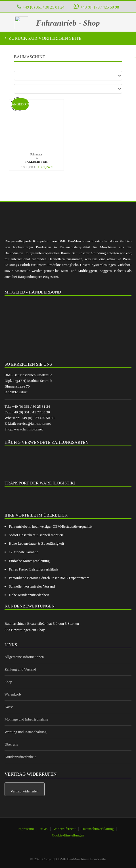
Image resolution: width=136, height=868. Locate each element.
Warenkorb (13, 694)
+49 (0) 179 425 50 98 (38, 418)
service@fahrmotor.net (34, 423)
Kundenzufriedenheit (20, 757)
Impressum (26, 829)
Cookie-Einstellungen (68, 835)
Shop (8, 682)
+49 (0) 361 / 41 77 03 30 (31, 412)
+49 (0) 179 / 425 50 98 (96, 6)
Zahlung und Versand (20, 669)
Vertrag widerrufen (25, 791)
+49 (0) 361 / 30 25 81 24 (44, 7)
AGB (44, 829)
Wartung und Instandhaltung (26, 732)
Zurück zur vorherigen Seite (44, 38)
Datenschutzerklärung (98, 829)
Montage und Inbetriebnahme (26, 719)
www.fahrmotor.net (29, 429)
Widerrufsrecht (64, 829)
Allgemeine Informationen (24, 657)
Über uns (11, 744)
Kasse (9, 707)
